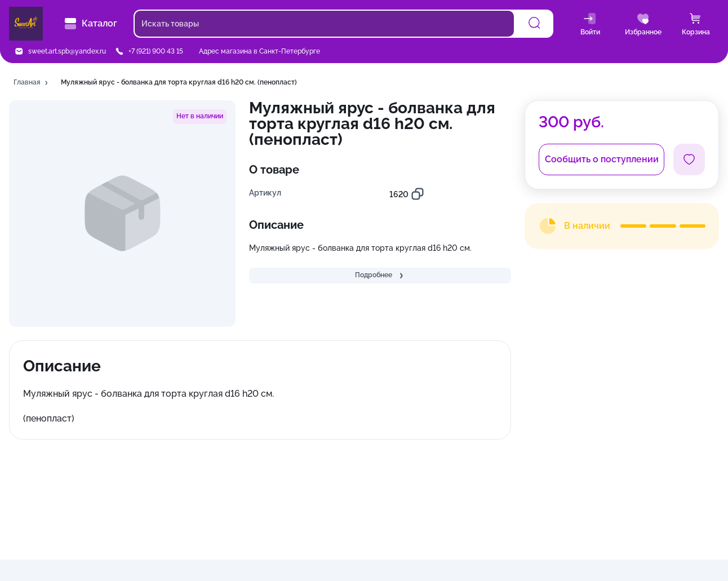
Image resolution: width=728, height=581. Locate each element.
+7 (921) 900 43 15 (156, 51)
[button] (32, 83)
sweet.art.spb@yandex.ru (67, 51)
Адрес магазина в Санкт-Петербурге (259, 51)
